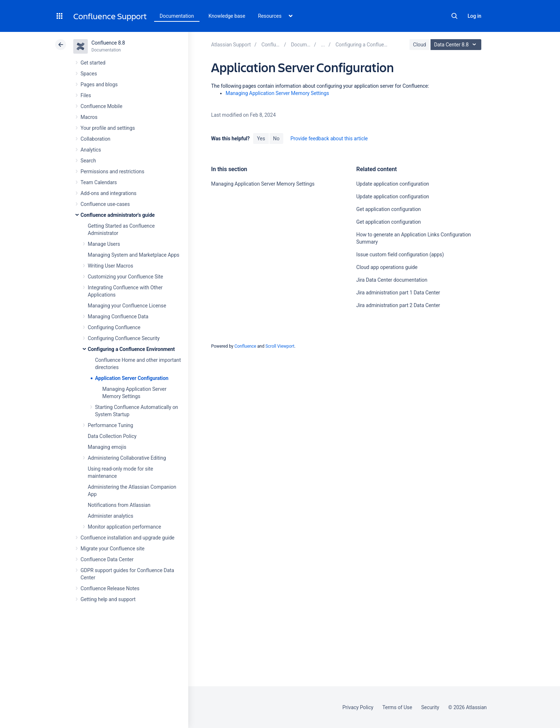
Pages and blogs (99, 84)
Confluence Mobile (101, 106)
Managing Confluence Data (118, 317)
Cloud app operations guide (387, 267)
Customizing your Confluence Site (125, 277)
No (276, 138)
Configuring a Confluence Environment (131, 349)
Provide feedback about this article (329, 138)
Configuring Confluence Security (124, 338)
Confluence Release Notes (110, 588)
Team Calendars (99, 182)
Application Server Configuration (132, 378)
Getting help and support (108, 599)
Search (454, 16)
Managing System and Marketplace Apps (133, 255)
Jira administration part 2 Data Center (398, 305)
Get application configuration (388, 209)
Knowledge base (227, 16)
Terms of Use (397, 707)
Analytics (91, 150)
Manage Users (104, 244)
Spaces (89, 74)
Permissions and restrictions (112, 171)
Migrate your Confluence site (112, 549)
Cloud (420, 45)
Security (430, 707)
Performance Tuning (110, 425)
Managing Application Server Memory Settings (277, 93)
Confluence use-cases (105, 204)
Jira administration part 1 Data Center (398, 293)
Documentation (177, 16)
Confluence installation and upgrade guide (127, 538)
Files (86, 95)
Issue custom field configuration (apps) (400, 255)
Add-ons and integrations (108, 193)
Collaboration (95, 139)
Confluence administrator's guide (118, 215)
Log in (474, 16)
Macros (89, 117)
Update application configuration (393, 184)
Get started (93, 63)
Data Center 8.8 (457, 45)
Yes (261, 138)
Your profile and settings (108, 128)
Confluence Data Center (107, 559)
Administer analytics (110, 516)
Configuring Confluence (114, 327)
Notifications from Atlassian (119, 505)
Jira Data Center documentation (392, 280)
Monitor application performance (124, 527)
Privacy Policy (358, 707)
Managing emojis (107, 447)
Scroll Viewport (280, 346)
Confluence (245, 346)
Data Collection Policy (112, 436)
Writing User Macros (110, 266)
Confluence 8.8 (108, 43)
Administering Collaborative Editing (127, 458)
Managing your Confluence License (127, 306)
